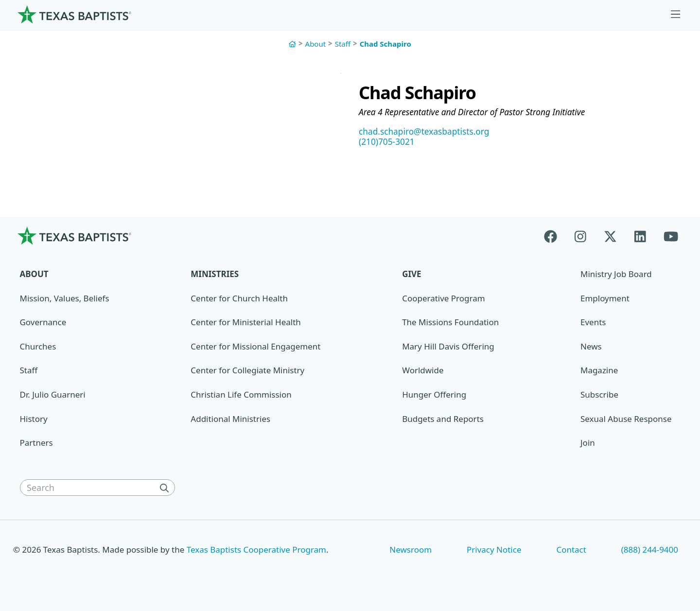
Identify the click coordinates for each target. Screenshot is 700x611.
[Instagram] (580, 237)
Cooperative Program (443, 299)
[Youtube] (671, 237)
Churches (38, 348)
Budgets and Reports (443, 420)
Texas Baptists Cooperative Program (256, 550)
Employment (605, 299)
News (591, 348)
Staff (343, 44)
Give (411, 275)
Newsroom (411, 550)
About (316, 44)
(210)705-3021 (388, 143)
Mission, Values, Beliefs (65, 299)
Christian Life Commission (241, 396)
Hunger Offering (434, 396)
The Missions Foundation (450, 323)
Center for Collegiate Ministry (247, 372)
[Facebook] (555, 237)
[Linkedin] (640, 237)
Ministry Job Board (616, 275)
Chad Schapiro (385, 44)
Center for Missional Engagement (255, 348)
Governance (43, 323)
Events (593, 323)
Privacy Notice (494, 550)
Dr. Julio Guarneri (53, 396)
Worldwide (423, 372)
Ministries (215, 275)
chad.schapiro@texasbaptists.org (427, 132)
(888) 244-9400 (650, 550)
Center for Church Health (239, 299)
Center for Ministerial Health (245, 323)
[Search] (166, 489)
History (34, 420)
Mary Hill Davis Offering (448, 348)
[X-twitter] (610, 237)
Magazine (599, 372)
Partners (36, 444)
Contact (571, 550)
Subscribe (599, 396)
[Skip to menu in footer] (676, 15)
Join (588, 444)
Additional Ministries (230, 420)
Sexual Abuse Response (626, 420)
